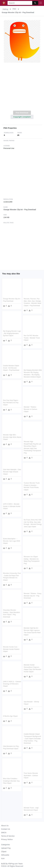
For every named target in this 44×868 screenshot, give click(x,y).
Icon (3, 858)
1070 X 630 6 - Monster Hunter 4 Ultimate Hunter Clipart (12, 506)
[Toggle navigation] (41, 3)
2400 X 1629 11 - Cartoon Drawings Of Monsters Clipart (12, 683)
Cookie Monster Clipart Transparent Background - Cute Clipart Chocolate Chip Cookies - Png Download (32, 738)
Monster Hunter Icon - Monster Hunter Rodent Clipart (11, 649)
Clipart (4, 851)
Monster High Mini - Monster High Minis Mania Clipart (12, 437)
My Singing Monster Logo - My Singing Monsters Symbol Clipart (12, 333)
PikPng (5, 9)
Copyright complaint (22, 117)
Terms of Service (8, 836)
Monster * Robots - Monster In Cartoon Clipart (31, 410)
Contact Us (6, 829)
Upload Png (6, 848)
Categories (5, 845)
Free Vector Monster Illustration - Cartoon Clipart (31, 775)
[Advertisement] (22, 88)
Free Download (22, 113)
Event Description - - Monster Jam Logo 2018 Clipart (12, 540)
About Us (5, 826)
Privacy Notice (7, 839)
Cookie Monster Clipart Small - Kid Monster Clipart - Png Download (11, 368)
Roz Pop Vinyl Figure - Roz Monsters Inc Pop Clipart (11, 402)
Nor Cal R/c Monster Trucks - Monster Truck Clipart (32, 338)
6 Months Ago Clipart (10, 716)
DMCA (4, 832)
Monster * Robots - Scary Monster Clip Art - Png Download (33, 596)
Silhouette (5, 855)
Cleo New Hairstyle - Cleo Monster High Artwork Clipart (12, 471)
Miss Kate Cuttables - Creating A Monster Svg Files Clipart (11, 780)
